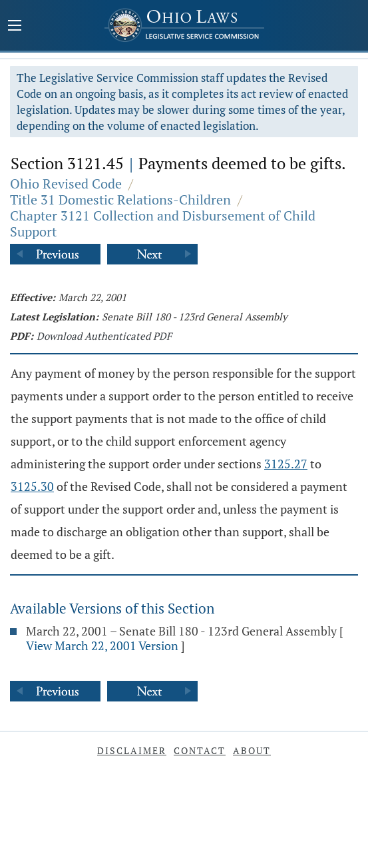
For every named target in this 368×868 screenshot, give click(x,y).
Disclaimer (132, 750)
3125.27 (286, 464)
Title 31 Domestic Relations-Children (120, 200)
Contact (200, 750)
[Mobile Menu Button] (15, 27)
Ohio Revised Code (66, 184)
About (252, 750)
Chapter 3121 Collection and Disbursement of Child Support (163, 223)
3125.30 (32, 486)
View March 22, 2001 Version (102, 646)
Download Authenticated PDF (104, 336)
